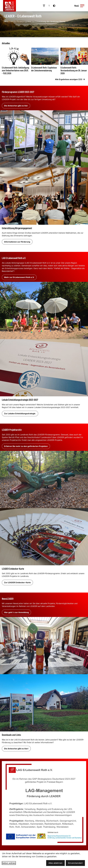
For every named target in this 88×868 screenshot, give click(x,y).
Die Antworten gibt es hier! (16, 748)
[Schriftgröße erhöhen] (45, 6)
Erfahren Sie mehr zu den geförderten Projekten (26, 446)
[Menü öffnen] (80, 6)
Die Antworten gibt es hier (16, 105)
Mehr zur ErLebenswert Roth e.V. (19, 277)
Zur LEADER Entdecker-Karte (17, 582)
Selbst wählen (9, 863)
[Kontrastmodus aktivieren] (55, 6)
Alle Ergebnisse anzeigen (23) (70, 79)
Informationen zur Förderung (17, 242)
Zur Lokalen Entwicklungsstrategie (20, 413)
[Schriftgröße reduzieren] (50, 6)
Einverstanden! (75, 863)
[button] (83, 6)
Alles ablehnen (55, 863)
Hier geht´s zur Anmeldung (16, 612)
